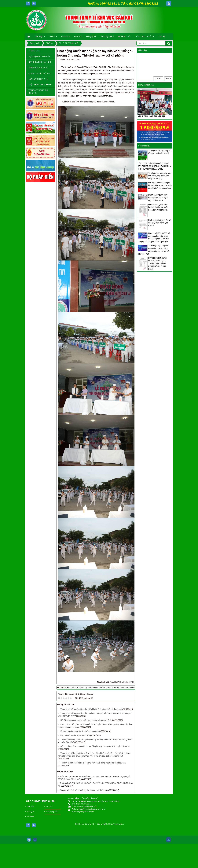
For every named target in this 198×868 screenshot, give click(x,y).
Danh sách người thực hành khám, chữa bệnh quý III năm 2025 (158, 198)
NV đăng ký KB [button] (107, 37)
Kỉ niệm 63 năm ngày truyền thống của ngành (80, 731)
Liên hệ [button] (162, 37)
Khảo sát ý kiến (52, 812)
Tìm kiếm (30, 817)
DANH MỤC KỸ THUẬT (39, 68)
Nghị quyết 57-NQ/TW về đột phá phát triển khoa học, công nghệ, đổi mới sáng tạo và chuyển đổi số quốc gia (154, 237)
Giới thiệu (31, 807)
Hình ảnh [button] (78, 37)
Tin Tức (49, 807)
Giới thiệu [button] (40, 37)
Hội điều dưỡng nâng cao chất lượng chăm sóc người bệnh (86, 720)
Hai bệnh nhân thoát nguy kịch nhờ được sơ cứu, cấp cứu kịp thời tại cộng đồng (160, 185)
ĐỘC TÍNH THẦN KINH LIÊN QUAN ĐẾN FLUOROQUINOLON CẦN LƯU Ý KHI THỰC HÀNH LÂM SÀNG (154, 166)
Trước (158, 79)
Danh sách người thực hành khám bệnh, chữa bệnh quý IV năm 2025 (158, 207)
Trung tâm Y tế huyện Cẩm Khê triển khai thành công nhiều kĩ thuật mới (91, 709)
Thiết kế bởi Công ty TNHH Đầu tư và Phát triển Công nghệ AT (100, 824)
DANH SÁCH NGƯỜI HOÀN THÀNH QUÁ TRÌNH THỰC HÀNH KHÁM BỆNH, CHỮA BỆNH (157, 263)
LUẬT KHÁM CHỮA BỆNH (40, 85)
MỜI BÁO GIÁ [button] (124, 37)
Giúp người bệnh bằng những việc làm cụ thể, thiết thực (84, 790)
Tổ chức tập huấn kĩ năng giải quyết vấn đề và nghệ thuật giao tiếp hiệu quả (93, 763)
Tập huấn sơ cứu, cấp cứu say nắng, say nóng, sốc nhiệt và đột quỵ (160, 176)
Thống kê (31, 812)
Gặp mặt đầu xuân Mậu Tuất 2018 (75, 735)
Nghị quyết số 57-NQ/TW (39, 56)
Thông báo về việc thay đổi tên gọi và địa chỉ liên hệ (160, 152)
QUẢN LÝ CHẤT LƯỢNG (39, 73)
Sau (168, 79)
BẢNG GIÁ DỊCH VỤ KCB (40, 62)
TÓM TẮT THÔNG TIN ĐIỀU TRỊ (38, 92)
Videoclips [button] (66, 37)
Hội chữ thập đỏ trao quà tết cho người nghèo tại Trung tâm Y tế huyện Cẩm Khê (95, 746)
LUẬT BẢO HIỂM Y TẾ (38, 79)
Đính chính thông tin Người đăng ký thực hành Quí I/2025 (160, 223)
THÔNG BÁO (34, 51)
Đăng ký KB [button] (91, 37)
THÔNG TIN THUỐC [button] (144, 37)
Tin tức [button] (53, 37)
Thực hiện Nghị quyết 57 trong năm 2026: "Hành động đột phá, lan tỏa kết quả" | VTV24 (154, 250)
